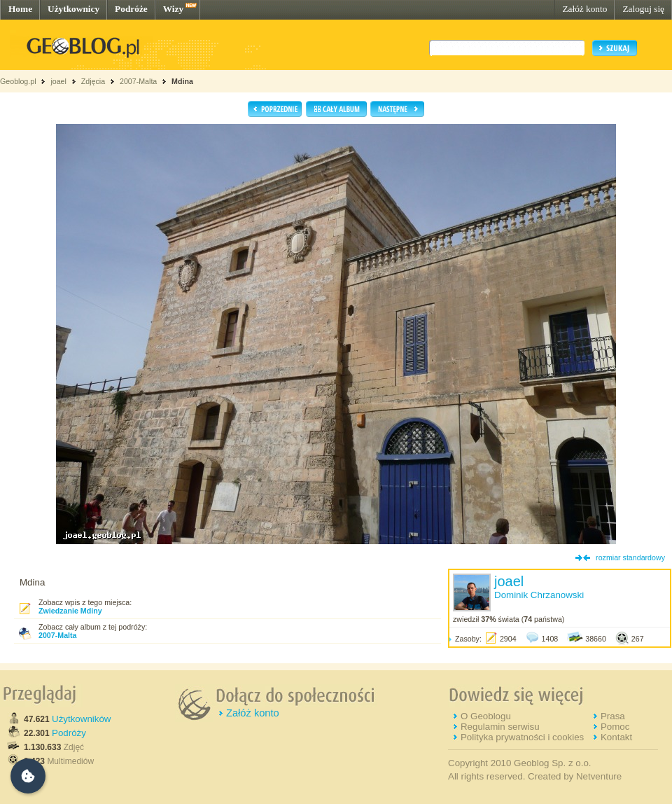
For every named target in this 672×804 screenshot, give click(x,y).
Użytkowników (81, 719)
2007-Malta (138, 81)
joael (58, 81)
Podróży (69, 733)
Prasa (613, 716)
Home (20, 9)
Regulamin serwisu (500, 727)
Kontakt (616, 737)
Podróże (131, 9)
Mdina (182, 81)
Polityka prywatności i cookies (522, 737)
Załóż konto (584, 9)
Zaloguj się (643, 9)
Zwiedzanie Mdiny (70, 611)
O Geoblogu (486, 716)
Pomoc (615, 727)
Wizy (173, 9)
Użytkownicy (73, 9)
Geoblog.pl (18, 81)
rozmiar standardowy (630, 557)
